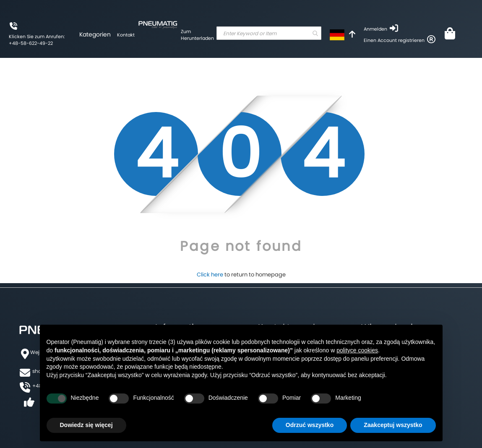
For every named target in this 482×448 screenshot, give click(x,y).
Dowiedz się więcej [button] (86, 425)
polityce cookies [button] (357, 350)
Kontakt (126, 35)
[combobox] (269, 33)
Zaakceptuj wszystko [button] (393, 425)
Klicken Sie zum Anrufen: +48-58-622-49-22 (37, 40)
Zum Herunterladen (197, 35)
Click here (210, 275)
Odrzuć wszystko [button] (310, 425)
